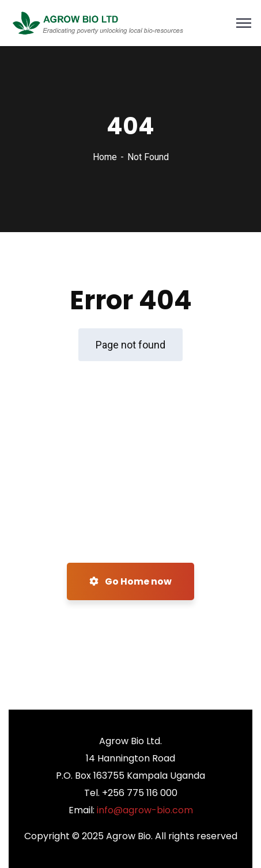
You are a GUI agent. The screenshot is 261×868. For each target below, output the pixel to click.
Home (105, 157)
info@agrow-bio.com (145, 810)
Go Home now (130, 581)
